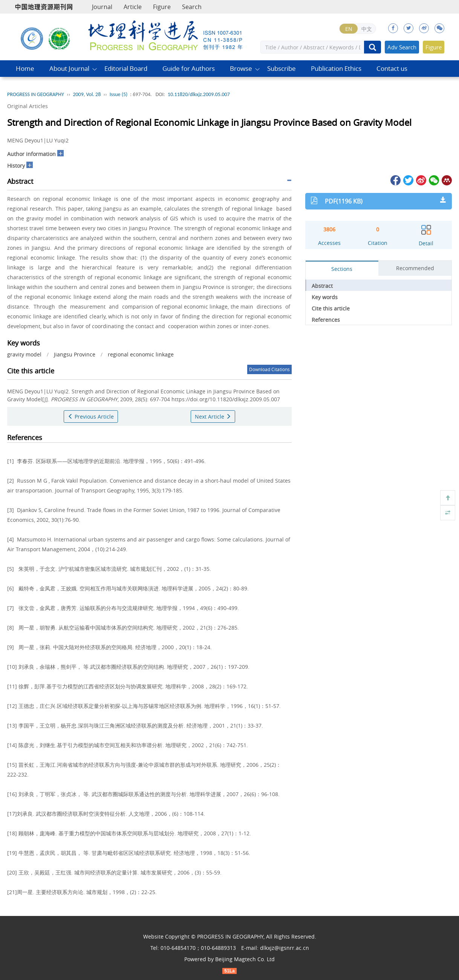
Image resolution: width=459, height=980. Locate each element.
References (326, 320)
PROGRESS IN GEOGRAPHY (36, 94)
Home (25, 68)
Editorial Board (126, 68)
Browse (241, 68)
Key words (325, 297)
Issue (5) (119, 94)
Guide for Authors (189, 68)
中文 (367, 29)
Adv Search (402, 47)
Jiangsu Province (75, 354)
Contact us (392, 68)
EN (349, 29)
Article (133, 7)
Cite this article (331, 308)
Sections (342, 269)
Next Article (213, 417)
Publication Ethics (336, 68)
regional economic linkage (141, 354)
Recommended (415, 268)
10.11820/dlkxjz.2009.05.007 (199, 94)
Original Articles (28, 106)
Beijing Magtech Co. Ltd (245, 959)
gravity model (24, 354)
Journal (102, 7)
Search (192, 7)
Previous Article (91, 417)
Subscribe (282, 68)
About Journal (69, 68)
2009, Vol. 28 (87, 94)
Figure (162, 7)
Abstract (322, 286)
